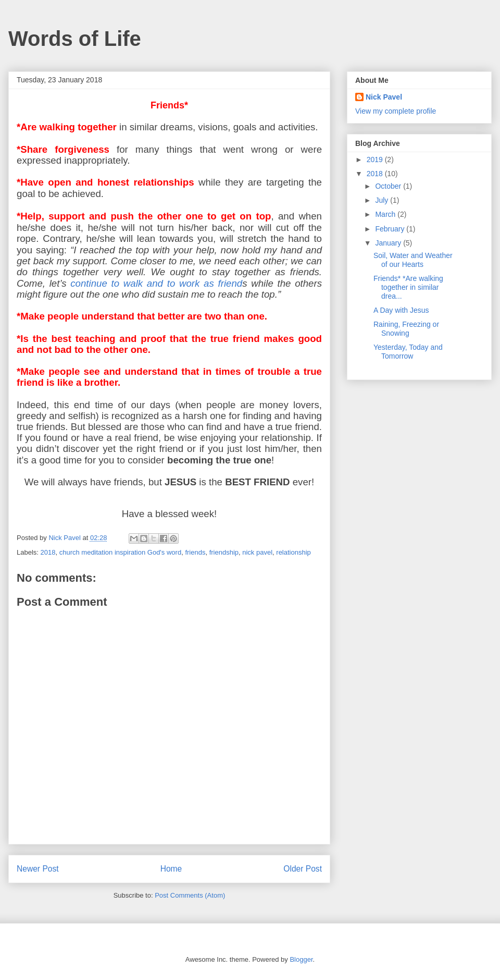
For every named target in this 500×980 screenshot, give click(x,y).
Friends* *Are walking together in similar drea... (408, 287)
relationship (293, 552)
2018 (48, 552)
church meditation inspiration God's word (120, 552)
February (391, 229)
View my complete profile (396, 111)
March (386, 214)
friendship (224, 552)
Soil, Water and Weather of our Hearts (413, 260)
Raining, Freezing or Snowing (406, 329)
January (389, 243)
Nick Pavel (384, 97)
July (383, 200)
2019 (376, 160)
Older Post (303, 869)
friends (195, 552)
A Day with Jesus (401, 310)
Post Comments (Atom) (190, 895)
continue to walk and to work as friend (156, 283)
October (389, 186)
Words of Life (75, 39)
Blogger (301, 959)
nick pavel (257, 552)
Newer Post (38, 869)
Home (171, 869)
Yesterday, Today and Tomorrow (408, 352)
